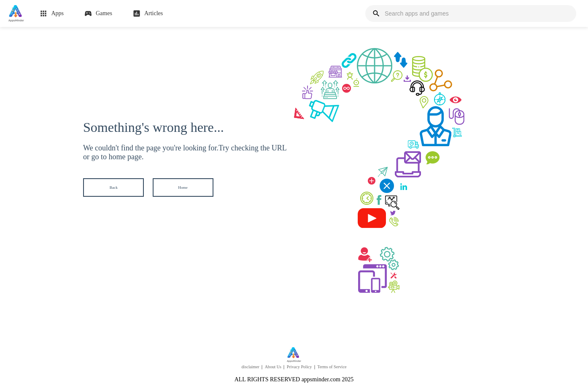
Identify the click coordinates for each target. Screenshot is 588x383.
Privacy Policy (299, 367)
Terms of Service (332, 367)
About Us (273, 367)
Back (114, 187)
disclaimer (251, 367)
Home (183, 187)
